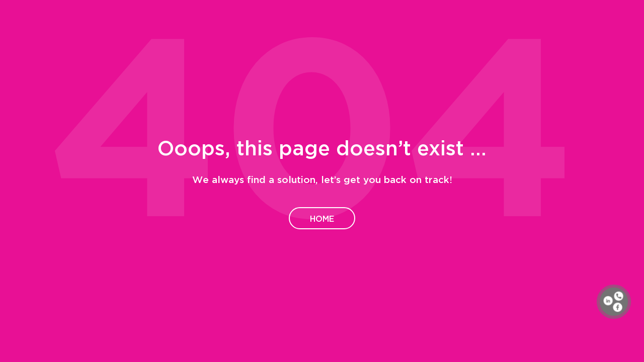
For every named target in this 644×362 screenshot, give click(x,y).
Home (322, 218)
